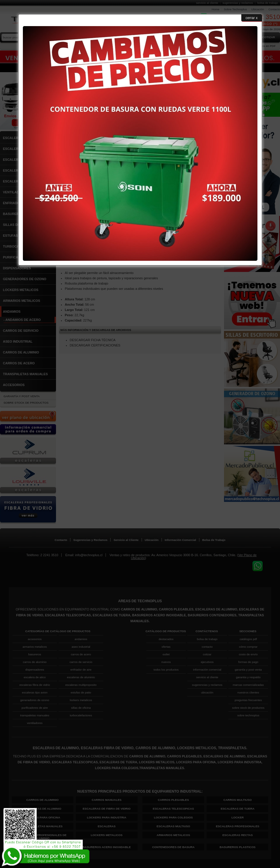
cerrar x (252, 18)
